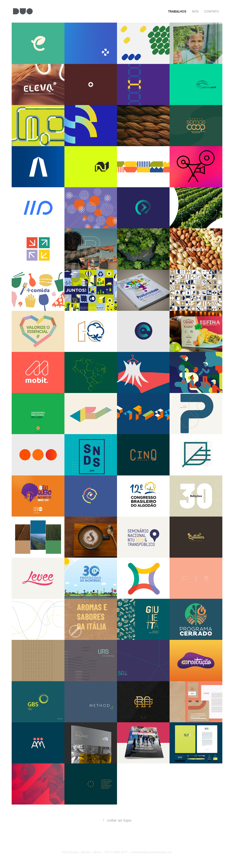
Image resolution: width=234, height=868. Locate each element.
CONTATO (211, 11)
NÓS (195, 11)
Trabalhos (177, 11)
